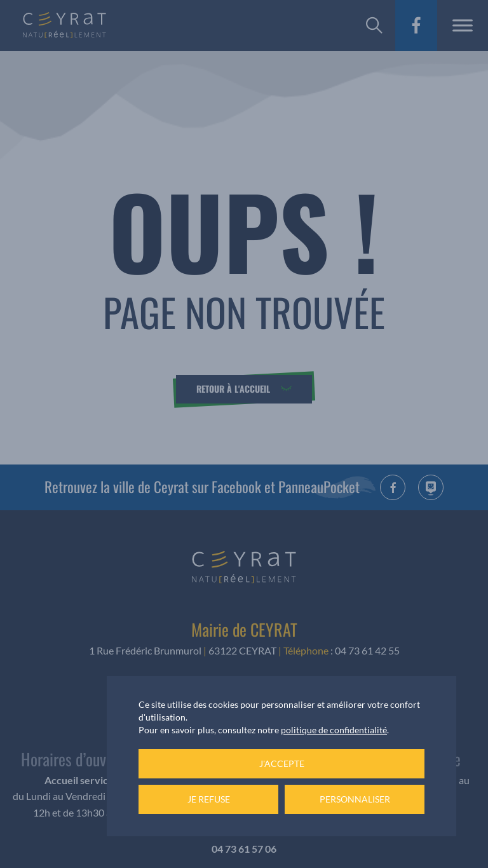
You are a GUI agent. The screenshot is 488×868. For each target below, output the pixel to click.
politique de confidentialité (334, 730)
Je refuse (209, 799)
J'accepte (282, 763)
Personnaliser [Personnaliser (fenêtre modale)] (355, 799)
